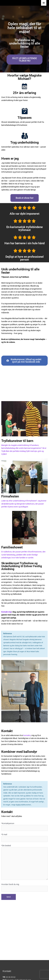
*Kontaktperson (24, 827)
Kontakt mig (6, 612)
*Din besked (24, 863)
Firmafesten (10, 496)
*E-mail (24, 838)
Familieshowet (12, 547)
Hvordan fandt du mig (24, 888)
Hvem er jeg (10, 159)
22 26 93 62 (11, 977)
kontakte (27, 735)
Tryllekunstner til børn (17, 441)
